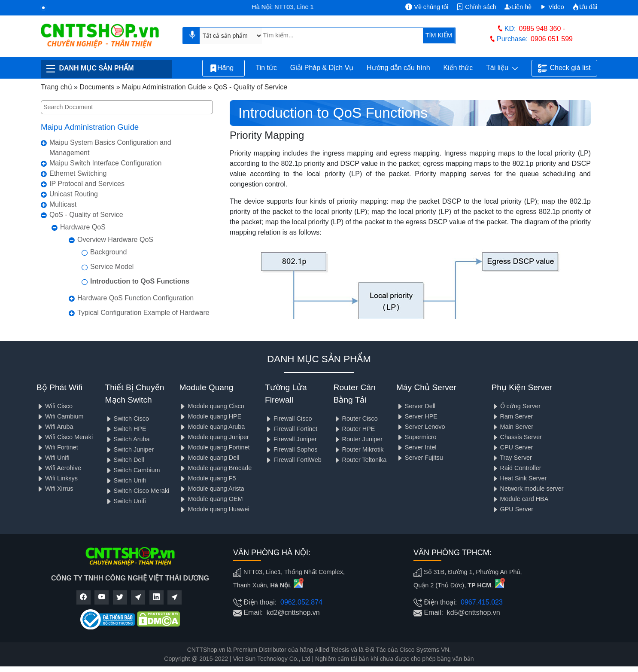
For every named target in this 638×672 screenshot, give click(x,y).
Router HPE (354, 429)
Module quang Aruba (212, 427)
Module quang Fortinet (214, 447)
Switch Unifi (126, 480)
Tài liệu (502, 68)
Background (108, 252)
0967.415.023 (482, 602)
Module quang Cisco (211, 406)
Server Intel (416, 447)
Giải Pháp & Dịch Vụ (322, 68)
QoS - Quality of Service (86, 215)
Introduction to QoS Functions (140, 281)
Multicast (63, 204)
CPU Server (512, 447)
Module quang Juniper (214, 437)
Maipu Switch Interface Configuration (105, 163)
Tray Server (512, 458)
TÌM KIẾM (439, 35)
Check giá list (564, 68)
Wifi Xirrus (55, 489)
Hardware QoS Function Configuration (135, 298)
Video (552, 7)
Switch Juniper (130, 449)
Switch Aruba (128, 439)
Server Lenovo (421, 427)
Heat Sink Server (519, 478)
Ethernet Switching (78, 173)
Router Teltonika (360, 460)
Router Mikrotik (359, 449)
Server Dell (416, 406)
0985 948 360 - (542, 29)
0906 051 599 (552, 39)
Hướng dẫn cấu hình (398, 68)
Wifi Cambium (60, 416)
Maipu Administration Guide (90, 127)
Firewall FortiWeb (293, 460)
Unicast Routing (74, 194)
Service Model (112, 267)
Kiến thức (458, 68)
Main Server (513, 427)
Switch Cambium (133, 470)
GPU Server (513, 509)
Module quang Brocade (215, 468)
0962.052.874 (301, 602)
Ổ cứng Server (516, 406)
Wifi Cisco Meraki (65, 437)
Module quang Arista (211, 489)
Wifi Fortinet (57, 447)
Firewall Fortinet (291, 429)
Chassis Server (517, 437)
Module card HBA (520, 499)
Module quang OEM (211, 499)
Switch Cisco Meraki (137, 491)
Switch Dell (125, 460)
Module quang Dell (209, 458)
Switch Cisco (127, 418)
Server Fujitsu (420, 458)
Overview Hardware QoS (115, 240)
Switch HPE (126, 429)
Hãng (223, 68)
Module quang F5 (207, 478)
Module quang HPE (210, 416)
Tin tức (266, 68)
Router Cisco (356, 418)
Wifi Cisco (55, 406)
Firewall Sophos (291, 449)
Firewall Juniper (291, 439)
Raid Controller (516, 468)
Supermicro (416, 437)
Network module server (528, 489)
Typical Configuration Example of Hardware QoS (143, 318)
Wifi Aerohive (59, 468)
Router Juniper (358, 439)
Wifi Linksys (57, 478)
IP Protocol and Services (87, 184)
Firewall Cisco (289, 418)
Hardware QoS (83, 227)
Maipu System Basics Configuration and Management (110, 148)
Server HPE (417, 416)
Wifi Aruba (55, 427)
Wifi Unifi (53, 458)
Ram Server (512, 416)
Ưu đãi (585, 7)
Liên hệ (518, 7)
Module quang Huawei (214, 509)
